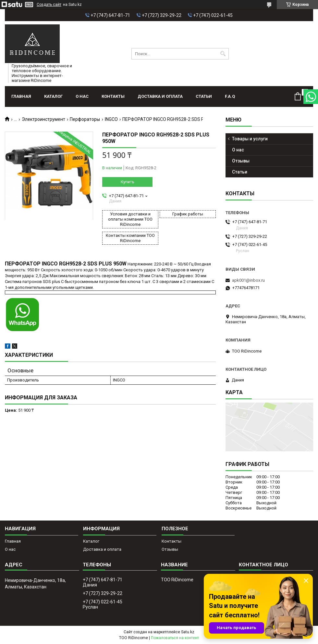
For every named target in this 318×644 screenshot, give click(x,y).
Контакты (113, 96)
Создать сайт (49, 5)
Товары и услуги (250, 139)
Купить (128, 182)
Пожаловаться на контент (175, 638)
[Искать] (223, 54)
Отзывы (241, 161)
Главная (21, 96)
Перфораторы (85, 119)
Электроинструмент (43, 119)
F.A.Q (230, 96)
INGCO (111, 119)
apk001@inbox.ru (248, 280)
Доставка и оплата (160, 96)
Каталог (53, 96)
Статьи (204, 96)
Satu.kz (188, 632)
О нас (82, 96)
